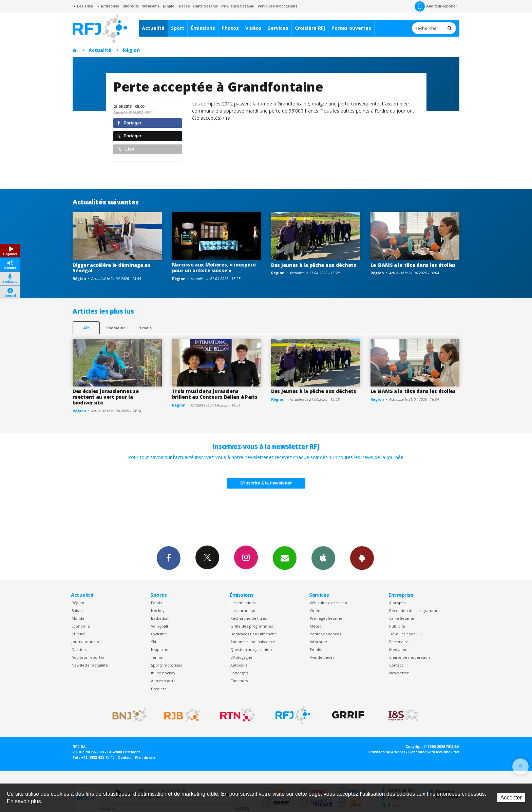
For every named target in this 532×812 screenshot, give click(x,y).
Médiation (398, 649)
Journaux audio (85, 642)
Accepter (511, 798)
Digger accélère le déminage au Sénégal (112, 268)
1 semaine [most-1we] (116, 328)
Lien (126, 149)
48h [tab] (86, 328)
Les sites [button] (83, 6)
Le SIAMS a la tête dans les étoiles (413, 265)
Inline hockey (163, 673)
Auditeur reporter (88, 657)
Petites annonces (325, 634)
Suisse (77, 610)
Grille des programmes (252, 626)
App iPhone (323, 558)
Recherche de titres (249, 618)
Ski (154, 642)
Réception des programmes (415, 610)
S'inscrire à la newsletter (266, 483)
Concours (239, 681)
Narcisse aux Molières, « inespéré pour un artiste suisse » (214, 268)
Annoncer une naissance (253, 642)
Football (158, 603)
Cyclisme (159, 634)
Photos (230, 28)
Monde (78, 618)
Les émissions (243, 603)
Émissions (203, 28)
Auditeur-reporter (436, 6)
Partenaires (400, 642)
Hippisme (160, 649)
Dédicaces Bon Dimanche (254, 634)
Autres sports (163, 681)
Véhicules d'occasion (328, 603)
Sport (178, 28)
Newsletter (399, 673)
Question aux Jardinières (253, 649)
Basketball (160, 618)
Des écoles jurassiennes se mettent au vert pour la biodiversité (106, 397)
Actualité (153, 28)
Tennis (157, 657)
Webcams (151, 6)
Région (131, 50)
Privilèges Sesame (326, 618)
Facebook (169, 558)
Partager (129, 123)
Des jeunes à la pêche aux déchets (314, 265)
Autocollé (239, 665)
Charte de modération (410, 657)
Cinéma (317, 610)
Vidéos (253, 28)
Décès (184, 6)
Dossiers (79, 649)
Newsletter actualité (90, 665)
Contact (396, 665)
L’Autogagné (241, 657)
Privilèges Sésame (238, 6)
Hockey (158, 610)
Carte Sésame (206, 6)
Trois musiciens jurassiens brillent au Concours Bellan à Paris (215, 394)
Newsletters (285, 558)
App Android (362, 558)
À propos (397, 603)
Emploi (169, 6)
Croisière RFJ (310, 28)
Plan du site (145, 757)
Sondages (239, 673)
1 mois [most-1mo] (145, 328)
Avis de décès (322, 657)
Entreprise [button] (108, 6)
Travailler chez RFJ (405, 634)
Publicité (397, 626)
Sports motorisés (166, 665)
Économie (81, 626)
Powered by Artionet (387, 752)
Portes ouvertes (351, 28)
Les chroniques (244, 610)
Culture (78, 634)
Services (278, 28)
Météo (316, 626)
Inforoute (131, 6)
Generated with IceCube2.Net (434, 752)
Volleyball (159, 626)
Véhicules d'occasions (278, 6)
